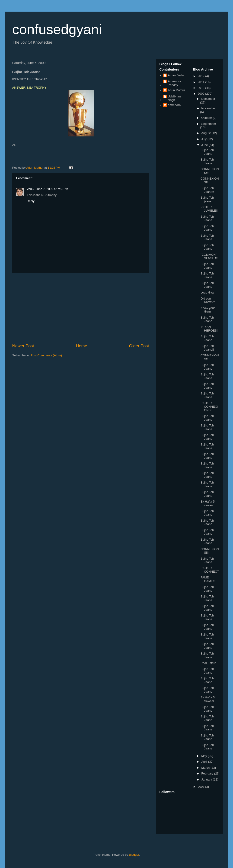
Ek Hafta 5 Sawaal (208, 699)
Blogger (134, 855)
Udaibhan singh (174, 98)
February (208, 773)
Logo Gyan (208, 292)
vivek (31, 189)
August (206, 133)
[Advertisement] (81, 308)
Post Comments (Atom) (46, 355)
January (207, 779)
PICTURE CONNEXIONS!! (209, 407)
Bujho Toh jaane (207, 199)
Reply (31, 201)
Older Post (139, 346)
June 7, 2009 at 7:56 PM (52, 189)
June (205, 145)
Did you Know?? (208, 300)
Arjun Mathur (176, 90)
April (205, 762)
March (206, 768)
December (208, 99)
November (208, 108)
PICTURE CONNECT (210, 570)
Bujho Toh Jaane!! (207, 190)
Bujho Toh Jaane (207, 152)
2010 (202, 88)
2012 (202, 76)
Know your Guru (208, 310)
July (204, 139)
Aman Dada (176, 75)
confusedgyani (57, 29)
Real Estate (208, 663)
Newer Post (23, 346)
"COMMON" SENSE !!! (209, 257)
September (209, 124)
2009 (202, 94)
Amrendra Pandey (174, 83)
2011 (202, 82)
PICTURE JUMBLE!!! (209, 209)
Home (81, 346)
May (204, 756)
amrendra (174, 105)
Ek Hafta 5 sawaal (208, 503)
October (207, 118)
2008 (202, 787)
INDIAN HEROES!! (209, 329)
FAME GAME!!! (208, 579)
